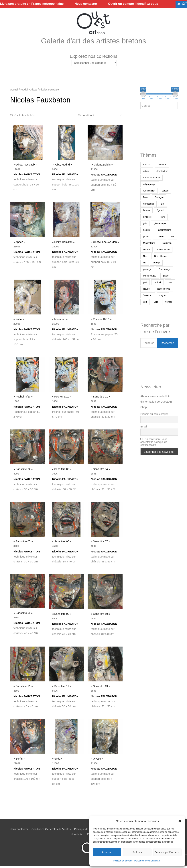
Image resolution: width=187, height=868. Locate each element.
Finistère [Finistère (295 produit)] (147, 217)
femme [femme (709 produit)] (146, 211)
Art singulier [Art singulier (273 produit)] (149, 191)
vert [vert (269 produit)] (145, 302)
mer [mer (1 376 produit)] (173, 237)
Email (144, 427)
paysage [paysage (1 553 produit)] (147, 270)
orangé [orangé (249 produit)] (157, 263)
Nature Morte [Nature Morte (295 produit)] (163, 250)
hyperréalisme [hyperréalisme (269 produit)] (164, 230)
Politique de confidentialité (147, 861)
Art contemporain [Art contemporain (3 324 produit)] (151, 178)
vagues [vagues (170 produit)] (163, 296)
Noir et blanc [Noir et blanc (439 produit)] (160, 257)
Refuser (137, 852)
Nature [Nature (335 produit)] (146, 250)
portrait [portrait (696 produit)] (157, 283)
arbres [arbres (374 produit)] (146, 171)
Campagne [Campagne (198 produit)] (148, 204)
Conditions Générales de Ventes (51, 832)
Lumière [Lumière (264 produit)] (160, 237)
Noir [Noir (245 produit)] (145, 257)
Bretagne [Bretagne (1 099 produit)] (159, 198)
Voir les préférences (167, 852)
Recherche (167, 343)
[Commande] (99, 116)
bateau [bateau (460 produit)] (165, 191)
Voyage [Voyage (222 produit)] (169, 302)
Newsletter (77, 837)
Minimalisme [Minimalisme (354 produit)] (149, 243)
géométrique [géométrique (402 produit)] (160, 224)
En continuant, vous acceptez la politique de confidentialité (154, 442)
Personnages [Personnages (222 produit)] (150, 276)
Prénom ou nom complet (154, 414)
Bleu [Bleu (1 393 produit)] (145, 198)
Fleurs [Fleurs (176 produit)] (162, 217)
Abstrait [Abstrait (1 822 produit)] (147, 165)
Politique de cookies (123, 861)
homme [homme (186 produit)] (147, 230)
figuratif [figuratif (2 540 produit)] (161, 211)
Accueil (14, 90)
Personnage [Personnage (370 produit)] (165, 270)
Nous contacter (19, 832)
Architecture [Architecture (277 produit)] (162, 171)
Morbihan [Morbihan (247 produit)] (167, 243)
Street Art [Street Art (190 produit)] (148, 296)
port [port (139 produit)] (145, 283)
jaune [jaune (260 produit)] (146, 237)
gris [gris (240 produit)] (145, 224)
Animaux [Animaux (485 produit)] (162, 165)
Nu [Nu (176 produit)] (144, 263)
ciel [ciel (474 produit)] (163, 204)
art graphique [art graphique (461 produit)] (150, 185)
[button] (180, 821)
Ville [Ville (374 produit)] (156, 302)
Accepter (107, 852)
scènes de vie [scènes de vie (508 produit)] (163, 289)
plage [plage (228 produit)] (166, 276)
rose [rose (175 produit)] (170, 283)
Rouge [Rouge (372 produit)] (146, 289)
